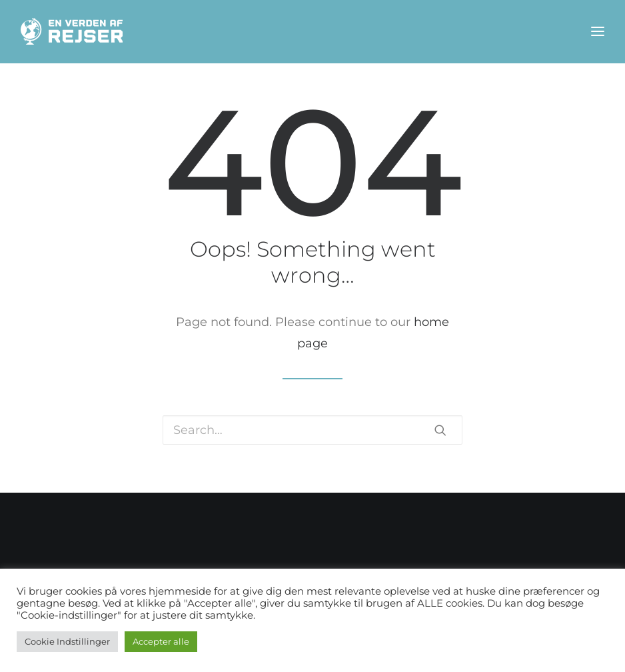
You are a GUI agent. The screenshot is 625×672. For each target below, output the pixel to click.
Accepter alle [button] (161, 641)
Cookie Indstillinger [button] (67, 641)
